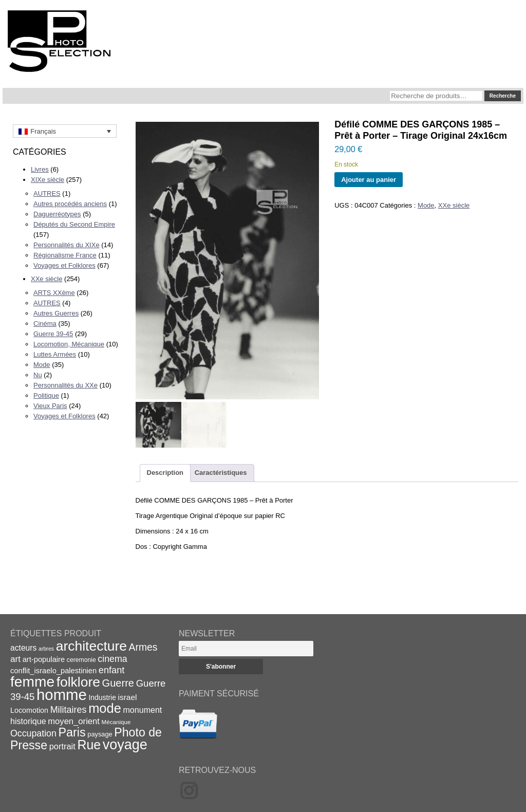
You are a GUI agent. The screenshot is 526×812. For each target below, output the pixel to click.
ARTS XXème (54, 293)
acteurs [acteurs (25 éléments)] (23, 648)
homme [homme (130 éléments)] (62, 695)
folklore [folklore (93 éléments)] (78, 682)
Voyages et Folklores (64, 265)
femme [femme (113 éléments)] (32, 681)
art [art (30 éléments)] (15, 659)
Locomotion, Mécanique (69, 344)
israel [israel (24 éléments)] (128, 697)
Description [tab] (165, 473)
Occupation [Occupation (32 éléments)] (33, 733)
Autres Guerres (56, 313)
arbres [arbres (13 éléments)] (46, 649)
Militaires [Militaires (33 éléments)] (69, 710)
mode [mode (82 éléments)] (105, 708)
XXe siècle (46, 279)
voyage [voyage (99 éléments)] (125, 745)
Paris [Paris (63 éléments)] (72, 732)
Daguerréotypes (57, 214)
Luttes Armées (55, 354)
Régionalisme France (65, 255)
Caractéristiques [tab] (221, 473)
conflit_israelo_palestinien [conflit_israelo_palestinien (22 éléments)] (53, 671)
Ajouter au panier (369, 180)
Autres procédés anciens (70, 204)
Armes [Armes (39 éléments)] (143, 647)
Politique (46, 395)
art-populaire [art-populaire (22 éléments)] (44, 659)
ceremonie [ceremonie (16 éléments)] (81, 660)
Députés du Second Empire (74, 224)
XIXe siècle (48, 180)
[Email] (246, 649)
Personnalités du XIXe (67, 245)
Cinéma (45, 324)
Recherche (503, 96)
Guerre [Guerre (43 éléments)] (118, 683)
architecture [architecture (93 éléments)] (91, 646)
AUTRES (47, 193)
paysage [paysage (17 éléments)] (100, 734)
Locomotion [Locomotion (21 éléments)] (29, 710)
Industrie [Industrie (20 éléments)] (102, 697)
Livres (40, 169)
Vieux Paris (50, 406)
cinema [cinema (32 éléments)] (112, 659)
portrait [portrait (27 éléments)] (62, 746)
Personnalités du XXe (65, 385)
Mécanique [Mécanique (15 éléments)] (116, 722)
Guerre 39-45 (53, 334)
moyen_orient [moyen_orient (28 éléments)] (74, 721)
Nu (38, 375)
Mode (42, 365)
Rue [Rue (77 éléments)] (89, 745)
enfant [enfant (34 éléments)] (111, 670)
